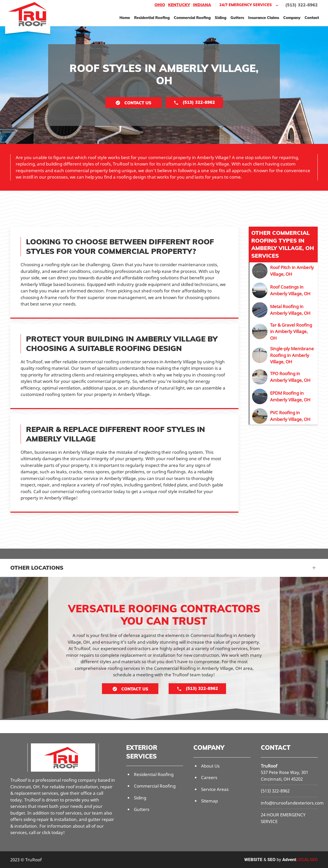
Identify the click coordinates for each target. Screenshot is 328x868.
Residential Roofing (152, 18)
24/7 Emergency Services (249, 5)
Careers (209, 777)
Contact (312, 18)
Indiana (202, 5)
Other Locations (37, 568)
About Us (210, 766)
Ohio (160, 5)
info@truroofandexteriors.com (292, 803)
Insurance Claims (264, 18)
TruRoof (269, 766)
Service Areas (215, 789)
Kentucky (179, 5)
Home (125, 18)
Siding (221, 18)
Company (292, 18)
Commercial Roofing (192, 18)
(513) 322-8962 (301, 5)
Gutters (237, 18)
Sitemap (209, 801)
